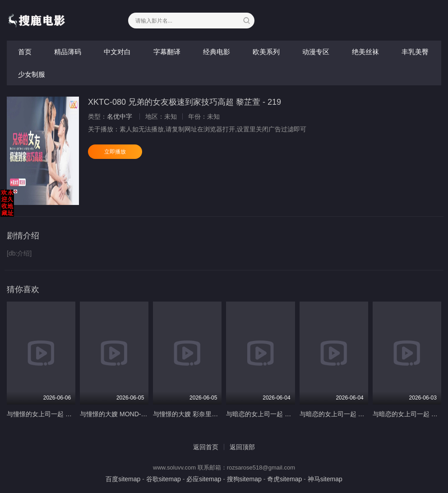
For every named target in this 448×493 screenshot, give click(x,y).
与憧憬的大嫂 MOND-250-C (119, 414)
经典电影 (217, 52)
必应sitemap (204, 479)
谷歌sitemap (164, 479)
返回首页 (206, 447)
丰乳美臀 (415, 52)
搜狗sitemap (244, 479)
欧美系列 (266, 52)
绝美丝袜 (365, 52)
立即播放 (115, 152)
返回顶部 (242, 447)
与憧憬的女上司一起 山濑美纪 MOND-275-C (69, 414)
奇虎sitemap (284, 479)
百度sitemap (123, 479)
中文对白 (117, 52)
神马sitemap (325, 479)
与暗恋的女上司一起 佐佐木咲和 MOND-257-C (291, 414)
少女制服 (32, 74)
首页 (25, 52)
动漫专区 (316, 52)
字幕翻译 (167, 52)
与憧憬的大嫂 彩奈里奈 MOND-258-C (206, 414)
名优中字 (120, 116)
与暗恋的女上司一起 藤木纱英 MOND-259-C (362, 414)
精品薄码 (68, 52)
